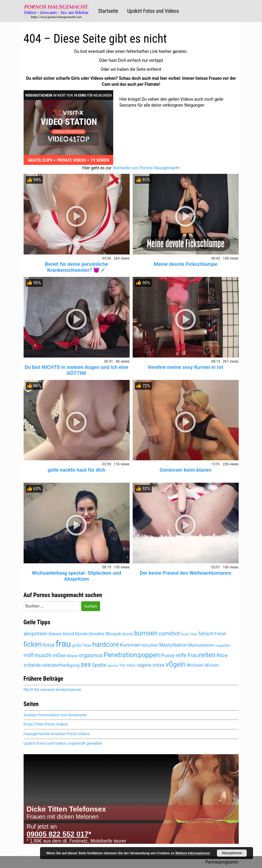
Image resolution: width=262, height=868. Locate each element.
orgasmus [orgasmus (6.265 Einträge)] (91, 655)
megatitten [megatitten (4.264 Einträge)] (223, 646)
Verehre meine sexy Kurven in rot (186, 367)
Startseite (108, 11)
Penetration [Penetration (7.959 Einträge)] (120, 655)
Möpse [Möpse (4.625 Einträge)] (72, 656)
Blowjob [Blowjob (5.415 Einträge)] (114, 634)
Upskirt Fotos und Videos (153, 11)
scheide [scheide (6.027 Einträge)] (32, 665)
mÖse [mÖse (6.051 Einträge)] (59, 655)
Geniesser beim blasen (186, 470)
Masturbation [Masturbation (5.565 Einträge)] (173, 645)
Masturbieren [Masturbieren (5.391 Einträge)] (201, 645)
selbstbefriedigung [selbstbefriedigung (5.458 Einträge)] (61, 665)
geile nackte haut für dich (76, 470)
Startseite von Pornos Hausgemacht (146, 168)
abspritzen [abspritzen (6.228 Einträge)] (36, 634)
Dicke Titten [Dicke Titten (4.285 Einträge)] (189, 634)
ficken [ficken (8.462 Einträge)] (33, 644)
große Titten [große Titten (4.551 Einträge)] (82, 645)
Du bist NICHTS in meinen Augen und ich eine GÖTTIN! (76, 370)
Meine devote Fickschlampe (185, 264)
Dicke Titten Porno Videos (46, 724)
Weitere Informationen (193, 853)
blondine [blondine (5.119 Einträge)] (97, 634)
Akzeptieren (232, 853)
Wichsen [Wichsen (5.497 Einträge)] (195, 665)
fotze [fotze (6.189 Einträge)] (49, 645)
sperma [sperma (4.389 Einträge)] (112, 666)
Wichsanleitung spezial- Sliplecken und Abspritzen (76, 576)
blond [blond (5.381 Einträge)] (69, 634)
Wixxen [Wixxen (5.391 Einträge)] (212, 665)
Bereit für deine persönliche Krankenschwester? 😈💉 (76, 267)
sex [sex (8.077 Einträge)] (86, 664)
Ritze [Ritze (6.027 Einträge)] (222, 655)
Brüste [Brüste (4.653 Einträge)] (128, 634)
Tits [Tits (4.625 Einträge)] (122, 665)
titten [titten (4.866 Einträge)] (131, 665)
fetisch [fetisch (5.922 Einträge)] (206, 634)
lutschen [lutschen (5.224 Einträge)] (150, 645)
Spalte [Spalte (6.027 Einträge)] (99, 665)
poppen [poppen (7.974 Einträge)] (149, 655)
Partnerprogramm (222, 862)
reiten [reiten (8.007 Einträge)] (207, 655)
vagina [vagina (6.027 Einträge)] (144, 665)
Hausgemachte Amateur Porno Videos (57, 734)
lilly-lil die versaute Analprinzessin (52, 690)
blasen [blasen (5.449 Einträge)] (55, 634)
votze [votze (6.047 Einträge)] (158, 665)
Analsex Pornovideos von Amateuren (55, 715)
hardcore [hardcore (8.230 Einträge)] (106, 644)
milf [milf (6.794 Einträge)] (28, 655)
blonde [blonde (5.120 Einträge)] (81, 634)
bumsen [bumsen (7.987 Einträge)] (146, 633)
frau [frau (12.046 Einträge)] (63, 644)
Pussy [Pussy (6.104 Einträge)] (168, 655)
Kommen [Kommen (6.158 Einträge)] (131, 645)
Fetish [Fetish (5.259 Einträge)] (220, 634)
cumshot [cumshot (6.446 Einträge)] (169, 633)
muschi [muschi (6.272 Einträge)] (43, 655)
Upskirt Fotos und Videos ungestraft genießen (63, 743)
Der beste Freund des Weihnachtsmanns (185, 573)
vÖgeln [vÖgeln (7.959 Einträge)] (176, 664)
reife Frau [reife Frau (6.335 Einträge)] (187, 655)
